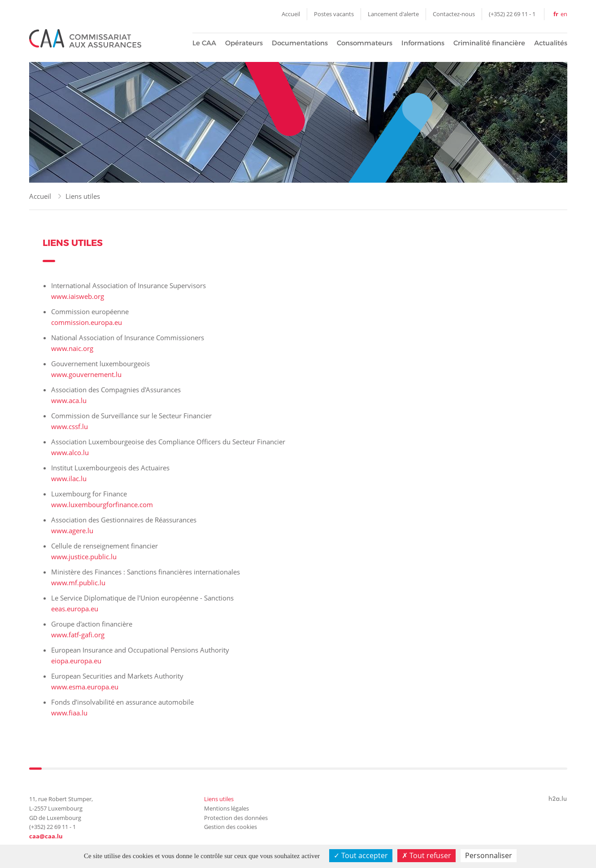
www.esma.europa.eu (85, 687)
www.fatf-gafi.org (78, 635)
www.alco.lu (70, 452)
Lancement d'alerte (393, 14)
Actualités (551, 43)
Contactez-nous (454, 14)
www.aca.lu (69, 400)
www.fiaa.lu (69, 713)
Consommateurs (365, 43)
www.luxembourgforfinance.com (102, 504)
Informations (423, 43)
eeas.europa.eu (75, 609)
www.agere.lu (72, 530)
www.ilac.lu (69, 478)
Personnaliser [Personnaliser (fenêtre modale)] (489, 855)
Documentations (300, 43)
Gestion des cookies (231, 827)
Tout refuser (426, 855)
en (564, 14)
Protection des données (236, 818)
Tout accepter (361, 855)
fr (556, 14)
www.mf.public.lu (78, 583)
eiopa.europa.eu (76, 661)
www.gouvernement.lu (86, 374)
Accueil (291, 14)
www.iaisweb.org (78, 296)
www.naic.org (72, 348)
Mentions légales (226, 808)
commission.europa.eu (87, 322)
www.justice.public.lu (84, 557)
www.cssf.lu (70, 426)
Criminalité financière (489, 43)
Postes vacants (334, 14)
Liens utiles (83, 196)
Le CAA (204, 43)
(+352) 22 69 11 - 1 (512, 14)
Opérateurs (244, 43)
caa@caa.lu (46, 836)
